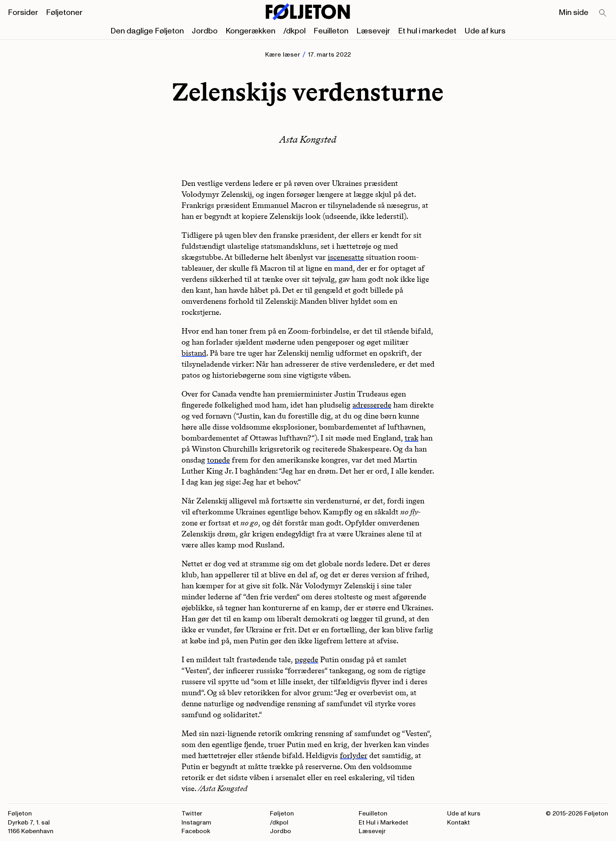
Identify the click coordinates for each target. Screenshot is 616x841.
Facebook (196, 831)
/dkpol (294, 31)
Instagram (196, 823)
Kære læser (283, 55)
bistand (194, 353)
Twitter (192, 813)
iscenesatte (346, 257)
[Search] (603, 13)
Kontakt (458, 823)
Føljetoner (64, 13)
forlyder (354, 755)
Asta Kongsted (308, 139)
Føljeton (282, 813)
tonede (218, 460)
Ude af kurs (485, 31)
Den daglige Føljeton (147, 31)
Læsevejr (373, 31)
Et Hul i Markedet (383, 823)
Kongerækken (250, 31)
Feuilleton (331, 31)
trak (412, 438)
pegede (306, 659)
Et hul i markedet (427, 31)
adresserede (372, 405)
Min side (574, 13)
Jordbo (205, 31)
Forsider (23, 13)
